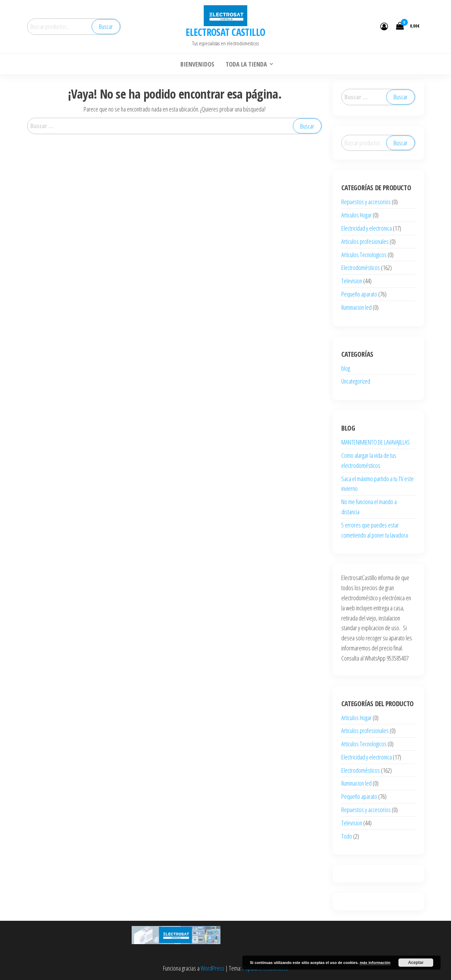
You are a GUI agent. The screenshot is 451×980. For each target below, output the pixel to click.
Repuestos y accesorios (366, 202)
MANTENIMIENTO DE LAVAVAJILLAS (376, 442)
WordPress (212, 968)
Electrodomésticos (361, 268)
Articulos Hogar (356, 215)
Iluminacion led (356, 307)
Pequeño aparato (359, 294)
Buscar (106, 26)
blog (346, 368)
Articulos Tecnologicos (364, 255)
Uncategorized (356, 381)
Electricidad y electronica (367, 228)
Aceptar (416, 963)
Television (352, 281)
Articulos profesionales (365, 241)
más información (375, 963)
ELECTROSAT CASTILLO (225, 32)
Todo (347, 836)
